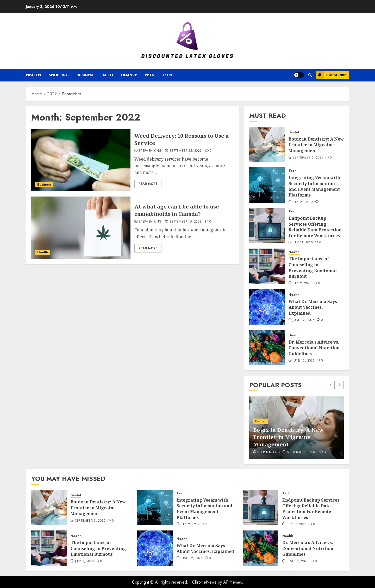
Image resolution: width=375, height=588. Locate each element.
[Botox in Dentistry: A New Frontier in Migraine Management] (267, 144)
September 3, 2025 (308, 158)
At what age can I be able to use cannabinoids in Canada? (177, 210)
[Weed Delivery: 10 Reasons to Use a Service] (81, 160)
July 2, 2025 (302, 283)
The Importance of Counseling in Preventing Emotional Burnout (313, 267)
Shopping (59, 75)
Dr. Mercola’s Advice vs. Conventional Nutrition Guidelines (314, 348)
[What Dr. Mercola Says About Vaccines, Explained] (267, 307)
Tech (167, 75)
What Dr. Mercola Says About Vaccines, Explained (313, 307)
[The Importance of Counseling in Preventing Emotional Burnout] (267, 266)
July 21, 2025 (303, 202)
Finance (129, 75)
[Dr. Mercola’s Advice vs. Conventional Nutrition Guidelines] (267, 347)
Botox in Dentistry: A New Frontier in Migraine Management (316, 145)
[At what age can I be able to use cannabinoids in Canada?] (81, 228)
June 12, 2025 (304, 320)
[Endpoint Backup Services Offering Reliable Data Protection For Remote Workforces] (267, 226)
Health (33, 75)
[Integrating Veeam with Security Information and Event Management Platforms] (267, 185)
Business (86, 75)
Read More (148, 184)
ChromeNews (204, 582)
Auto (108, 75)
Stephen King (150, 151)
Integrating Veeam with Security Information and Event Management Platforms (314, 186)
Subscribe (331, 75)
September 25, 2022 (186, 151)
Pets (149, 75)
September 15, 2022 (185, 222)
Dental (294, 132)
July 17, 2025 (303, 243)
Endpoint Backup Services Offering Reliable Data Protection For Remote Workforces (315, 227)
